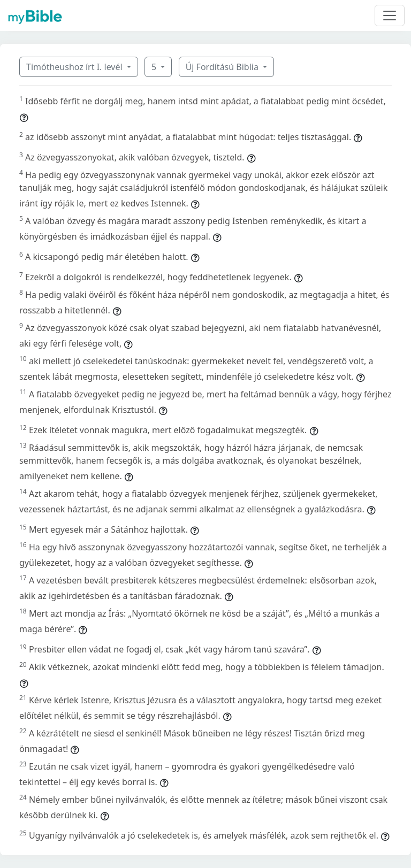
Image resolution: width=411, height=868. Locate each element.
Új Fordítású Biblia (223, 67)
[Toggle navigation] (390, 16)
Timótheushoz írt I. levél (75, 67)
